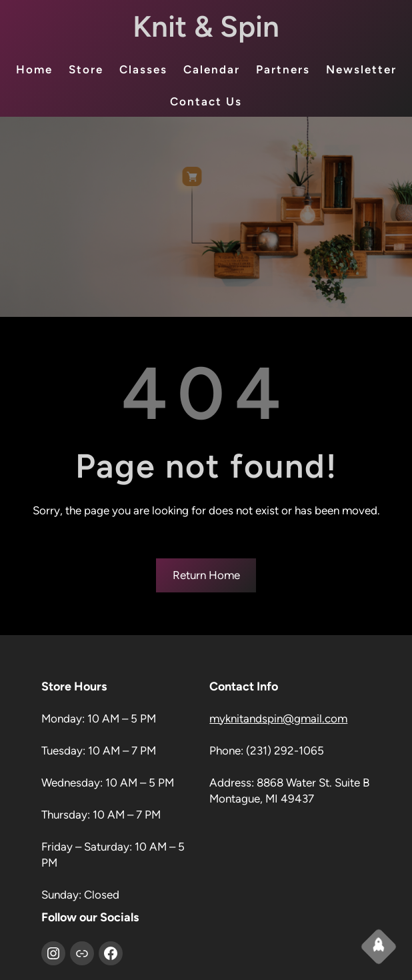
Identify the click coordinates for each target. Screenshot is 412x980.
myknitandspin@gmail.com (278, 718)
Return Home (206, 575)
